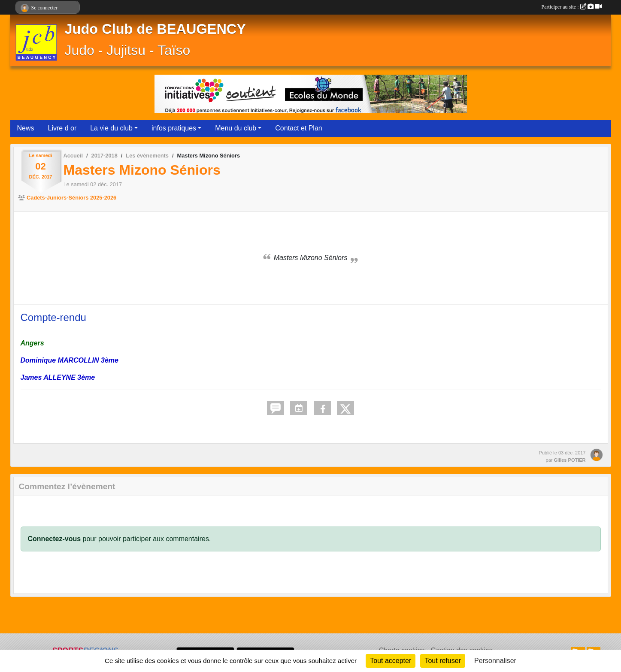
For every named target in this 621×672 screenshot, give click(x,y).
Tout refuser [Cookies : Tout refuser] (442, 661)
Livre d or (62, 128)
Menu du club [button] (236, 128)
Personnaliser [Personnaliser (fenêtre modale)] (495, 661)
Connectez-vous (55, 539)
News (26, 128)
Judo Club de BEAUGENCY (156, 29)
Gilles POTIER (570, 460)
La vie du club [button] (111, 128)
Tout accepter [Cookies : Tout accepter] (391, 661)
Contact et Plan (298, 128)
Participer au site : (572, 7)
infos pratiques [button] (174, 128)
